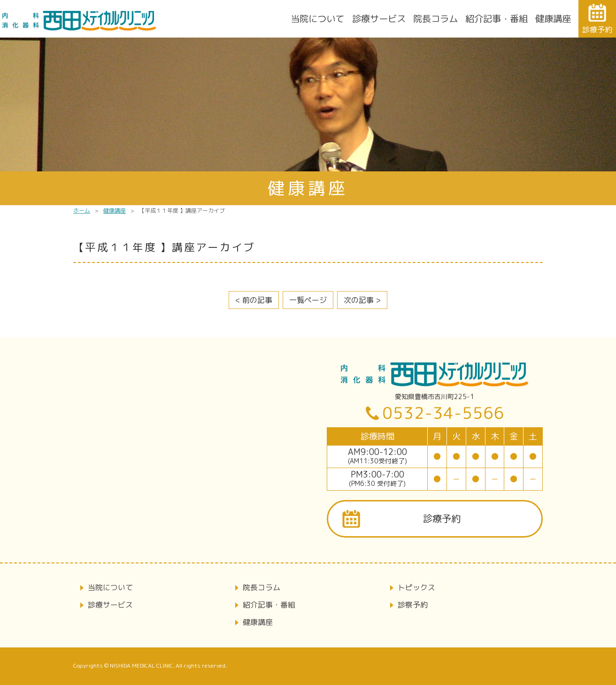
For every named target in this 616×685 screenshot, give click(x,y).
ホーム (82, 211)
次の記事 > (362, 300)
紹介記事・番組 (497, 19)
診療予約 (442, 518)
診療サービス (379, 19)
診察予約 (413, 605)
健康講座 (553, 19)
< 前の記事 (254, 300)
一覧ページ (308, 300)
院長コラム (435, 19)
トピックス (416, 587)
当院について (317, 19)
